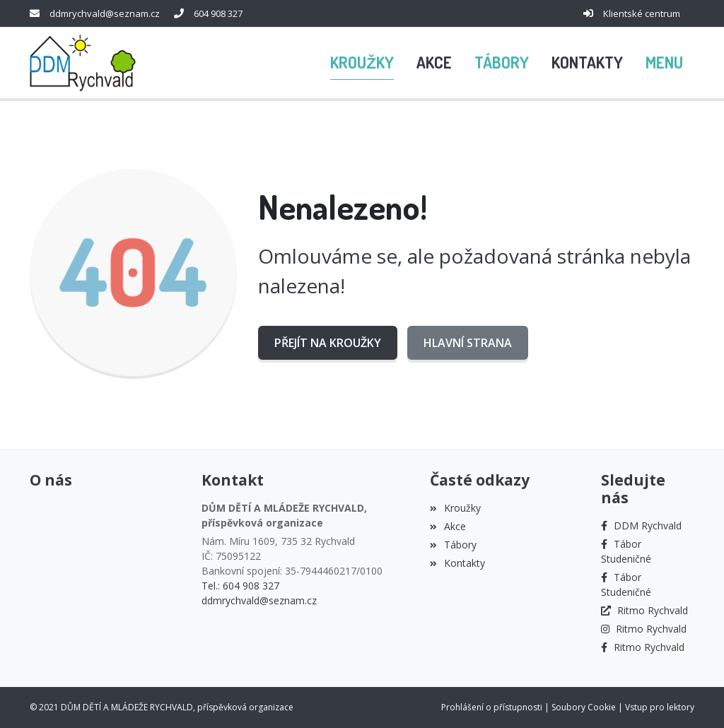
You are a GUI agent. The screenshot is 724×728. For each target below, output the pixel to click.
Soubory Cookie (584, 707)
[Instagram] (644, 629)
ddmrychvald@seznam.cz (105, 13)
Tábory (453, 545)
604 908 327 (218, 13)
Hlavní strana (468, 343)
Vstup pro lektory (660, 707)
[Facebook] (641, 526)
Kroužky (455, 508)
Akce (448, 526)
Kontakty (457, 563)
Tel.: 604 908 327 (240, 586)
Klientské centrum (642, 13)
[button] (664, 63)
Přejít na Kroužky (328, 343)
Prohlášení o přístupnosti (492, 707)
